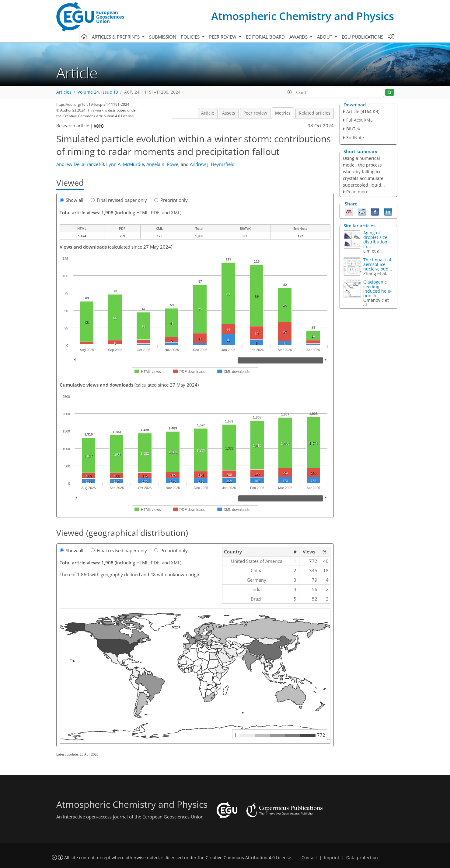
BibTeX (353, 129)
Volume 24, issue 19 (98, 92)
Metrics (283, 113)
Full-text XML (359, 120)
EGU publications (363, 37)
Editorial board (265, 37)
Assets (229, 113)
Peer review (255, 113)
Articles (64, 92)
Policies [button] (191, 37)
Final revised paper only (119, 200)
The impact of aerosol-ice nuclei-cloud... (378, 264)
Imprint (332, 858)
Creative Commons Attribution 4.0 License (248, 858)
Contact (309, 858)
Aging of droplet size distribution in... (375, 239)
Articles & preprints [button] (116, 37)
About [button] (325, 37)
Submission (163, 37)
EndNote (355, 138)
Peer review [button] (223, 37)
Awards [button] (299, 37)
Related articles (315, 113)
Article (208, 113)
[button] (290, 92)
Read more (357, 192)
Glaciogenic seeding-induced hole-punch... (377, 289)
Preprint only (171, 200)
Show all (72, 200)
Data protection (362, 858)
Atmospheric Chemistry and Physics (303, 16)
